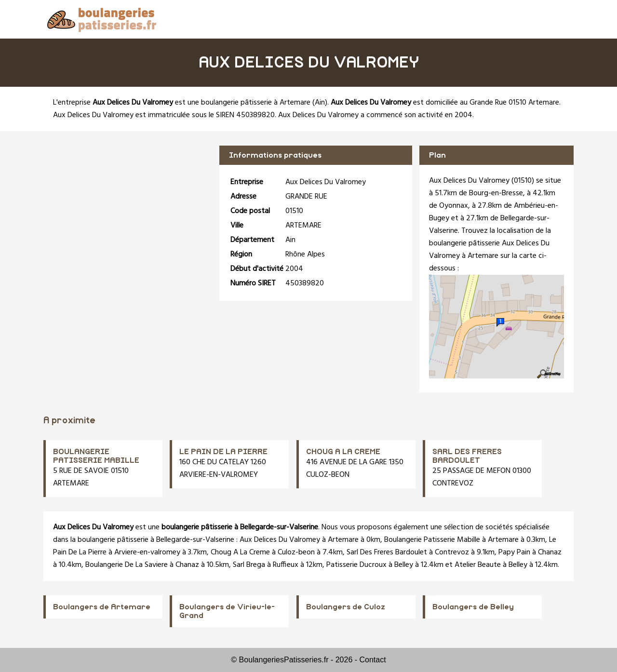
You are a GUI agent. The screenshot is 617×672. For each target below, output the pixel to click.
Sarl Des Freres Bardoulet (387, 552)
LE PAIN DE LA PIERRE (223, 452)
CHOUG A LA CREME (343, 452)
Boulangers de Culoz (346, 607)
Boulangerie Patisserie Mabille (432, 540)
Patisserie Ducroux (356, 565)
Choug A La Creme (240, 552)
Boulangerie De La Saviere (127, 565)
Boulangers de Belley (473, 607)
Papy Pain (514, 552)
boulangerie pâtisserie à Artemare (256, 103)
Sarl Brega (249, 565)
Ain (320, 103)
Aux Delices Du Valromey (280, 540)
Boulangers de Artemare (102, 607)
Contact (373, 660)
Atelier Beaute (478, 565)
